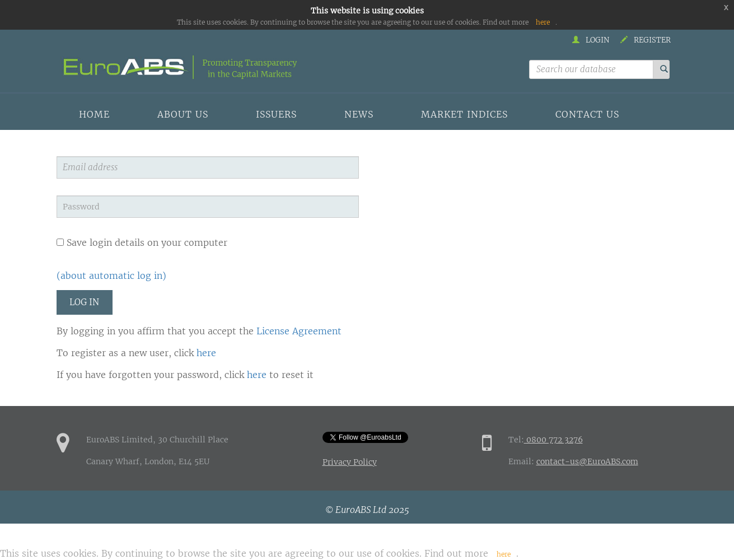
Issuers (276, 114)
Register (646, 40)
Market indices (464, 114)
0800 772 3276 (553, 440)
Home (94, 114)
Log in (84, 302)
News (359, 114)
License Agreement (299, 331)
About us (183, 114)
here (543, 22)
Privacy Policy (350, 462)
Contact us (587, 114)
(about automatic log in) (111, 276)
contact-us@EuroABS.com (587, 461)
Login (591, 40)
